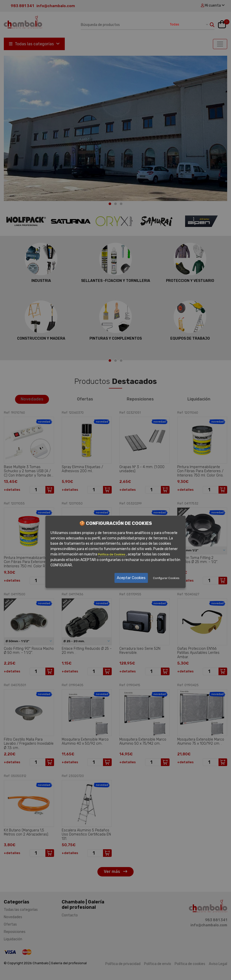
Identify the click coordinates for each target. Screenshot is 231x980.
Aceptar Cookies (131, 578)
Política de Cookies (112, 554)
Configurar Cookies (166, 578)
